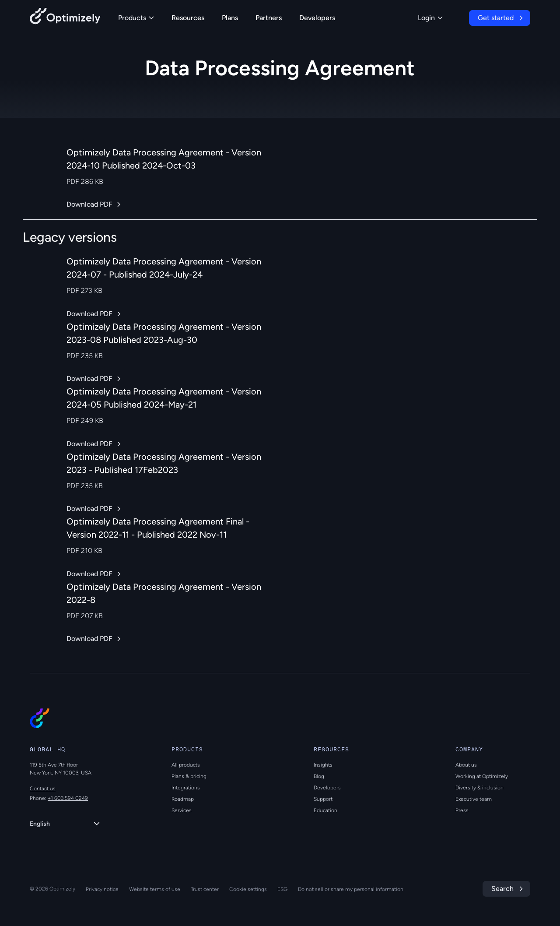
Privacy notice (102, 889)
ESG (282, 889)
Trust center (205, 889)
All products (186, 765)
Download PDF (89, 204)
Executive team (474, 799)
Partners (269, 18)
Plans (230, 18)
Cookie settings (248, 889)
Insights (323, 765)
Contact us (43, 789)
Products (136, 18)
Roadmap (183, 799)
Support (323, 799)
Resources (188, 18)
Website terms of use (155, 889)
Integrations (186, 788)
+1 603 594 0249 (68, 798)
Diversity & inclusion (479, 788)
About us (466, 765)
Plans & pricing (189, 776)
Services (182, 810)
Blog (319, 776)
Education (325, 810)
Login (430, 18)
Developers (317, 18)
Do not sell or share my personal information (351, 889)
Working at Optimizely (482, 776)
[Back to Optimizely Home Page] (65, 18)
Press (462, 810)
